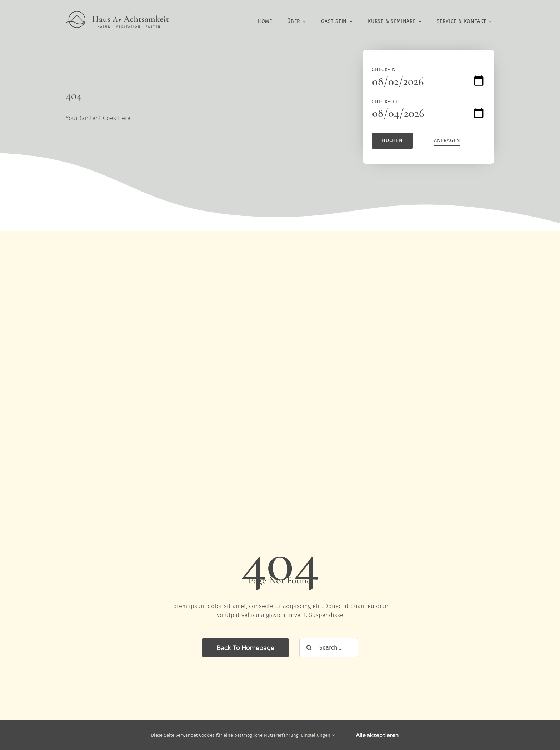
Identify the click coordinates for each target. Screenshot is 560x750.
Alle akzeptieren (377, 735)
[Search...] (329, 648)
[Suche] (309, 648)
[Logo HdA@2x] (117, 14)
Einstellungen (318, 735)
